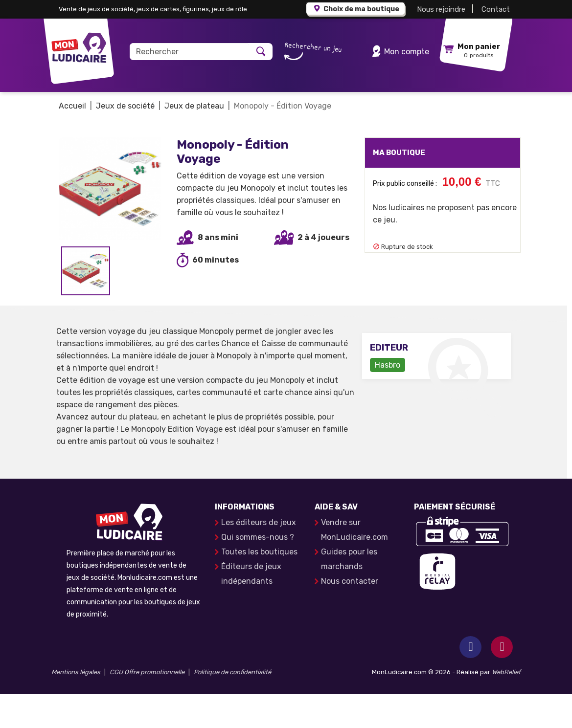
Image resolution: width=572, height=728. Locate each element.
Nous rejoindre (441, 9)
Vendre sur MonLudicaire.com (355, 564)
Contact (496, 9)
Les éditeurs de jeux (259, 557)
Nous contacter (350, 615)
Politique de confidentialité (232, 706)
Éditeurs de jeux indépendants (251, 608)
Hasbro (388, 399)
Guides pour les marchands (349, 593)
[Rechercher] (190, 52)
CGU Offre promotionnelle (147, 706)
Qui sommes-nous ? (258, 571)
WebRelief (506, 706)
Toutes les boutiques (259, 586)
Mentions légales (76, 706)
